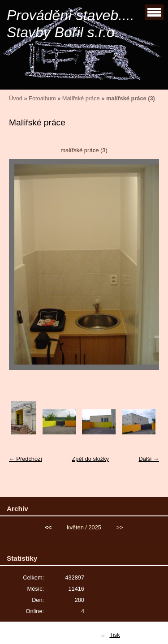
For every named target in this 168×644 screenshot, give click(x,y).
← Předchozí (26, 459)
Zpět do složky (90, 459)
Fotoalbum (42, 98)
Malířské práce (81, 98)
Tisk (114, 635)
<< (48, 527)
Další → (149, 459)
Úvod (16, 98)
